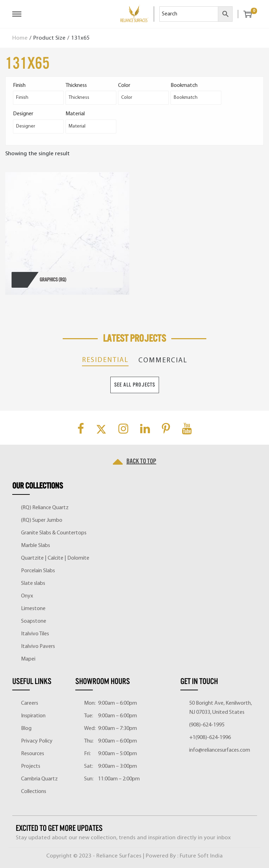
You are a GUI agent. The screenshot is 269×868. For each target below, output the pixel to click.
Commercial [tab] (163, 361)
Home (20, 38)
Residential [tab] (105, 360)
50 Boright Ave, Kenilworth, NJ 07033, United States (220, 708)
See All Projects (135, 385)
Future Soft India (201, 856)
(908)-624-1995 (207, 725)
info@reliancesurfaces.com (220, 750)
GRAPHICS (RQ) (53, 280)
